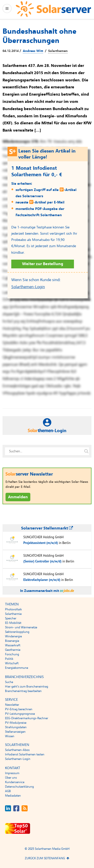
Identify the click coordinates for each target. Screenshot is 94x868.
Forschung (12, 654)
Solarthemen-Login (28, 287)
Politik (9, 659)
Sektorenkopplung (17, 632)
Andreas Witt (33, 51)
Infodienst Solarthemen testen (25, 754)
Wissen (10, 736)
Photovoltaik (13, 609)
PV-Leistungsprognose (20, 714)
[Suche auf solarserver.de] (86, 451)
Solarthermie (13, 614)
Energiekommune (17, 668)
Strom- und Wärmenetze (21, 627)
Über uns (11, 778)
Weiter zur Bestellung (43, 264)
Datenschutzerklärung (19, 787)
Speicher (11, 618)
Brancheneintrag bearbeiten (23, 691)
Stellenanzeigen (15, 732)
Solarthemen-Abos (17, 750)
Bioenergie (12, 641)
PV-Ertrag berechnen (19, 709)
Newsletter (12, 705)
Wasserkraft (13, 645)
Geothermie (13, 650)
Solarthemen (58, 51)
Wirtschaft (12, 663)
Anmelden (18, 497)
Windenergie (13, 636)
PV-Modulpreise (16, 723)
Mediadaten (13, 796)
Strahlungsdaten (16, 727)
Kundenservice (15, 782)
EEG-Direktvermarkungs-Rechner (27, 718)
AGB (8, 791)
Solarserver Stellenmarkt (47, 528)
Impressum (12, 773)
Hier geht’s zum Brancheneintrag (27, 687)
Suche (9, 682)
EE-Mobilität (13, 623)
